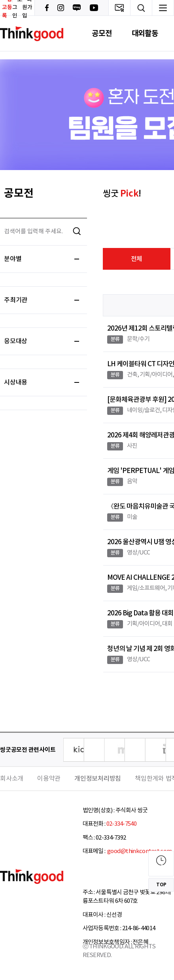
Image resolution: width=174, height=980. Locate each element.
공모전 (102, 33)
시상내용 (42, 382)
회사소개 (12, 779)
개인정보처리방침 (98, 779)
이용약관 (49, 779)
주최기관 (42, 300)
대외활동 (145, 33)
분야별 (42, 259)
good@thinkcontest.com (139, 851)
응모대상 (42, 341)
